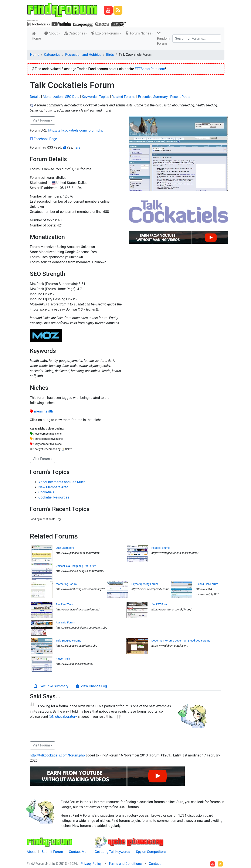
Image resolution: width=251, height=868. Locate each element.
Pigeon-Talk (63, 659)
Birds (110, 55)
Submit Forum (52, 852)
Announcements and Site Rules (62, 482)
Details (35, 97)
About (31, 852)
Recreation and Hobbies (83, 55)
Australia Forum (65, 622)
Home (37, 36)
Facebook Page (45, 139)
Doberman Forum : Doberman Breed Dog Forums (181, 641)
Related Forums (123, 97)
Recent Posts (180, 97)
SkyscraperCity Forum (145, 584)
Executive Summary (153, 97)
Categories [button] (74, 33)
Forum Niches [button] (138, 33)
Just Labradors (65, 548)
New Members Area (53, 487)
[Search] (197, 39)
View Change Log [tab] (91, 686)
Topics (104, 97)
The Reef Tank (65, 604)
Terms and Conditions (125, 864)
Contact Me (78, 852)
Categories (52, 55)
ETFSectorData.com (150, 69)
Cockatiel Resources (54, 497)
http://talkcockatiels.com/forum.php (76, 130)
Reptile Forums (161, 548)
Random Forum (163, 39)
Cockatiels (46, 492)
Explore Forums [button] (105, 33)
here (77, 147)
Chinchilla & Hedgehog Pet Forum (76, 566)
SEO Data (72, 97)
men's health (43, 411)
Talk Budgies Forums (69, 641)
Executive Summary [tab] (51, 686)
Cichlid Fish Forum (207, 584)
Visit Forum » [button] (43, 120)
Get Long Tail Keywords (112, 852)
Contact (155, 864)
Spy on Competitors (151, 852)
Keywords (89, 97)
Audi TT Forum (160, 604)
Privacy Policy (91, 864)
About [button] (51, 33)
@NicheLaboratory (63, 717)
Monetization (53, 97)
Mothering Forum (66, 584)
